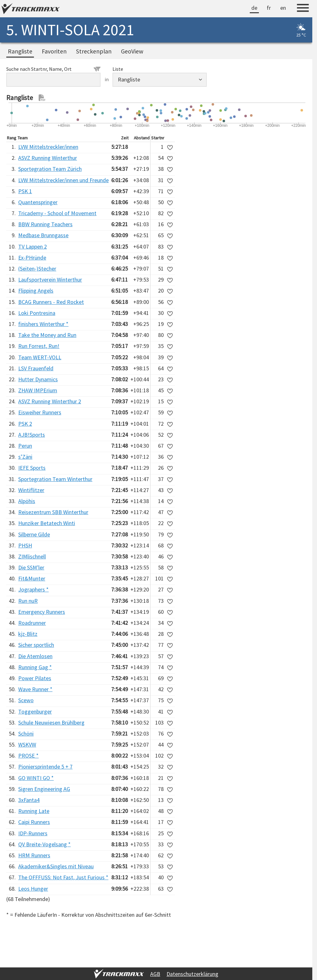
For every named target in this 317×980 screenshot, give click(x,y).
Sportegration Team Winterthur (55, 479)
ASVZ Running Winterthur (48, 158)
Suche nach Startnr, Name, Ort (53, 69)
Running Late (34, 811)
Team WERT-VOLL (40, 357)
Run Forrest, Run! (39, 346)
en (283, 8)
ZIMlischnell (32, 556)
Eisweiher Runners (40, 412)
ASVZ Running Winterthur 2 (50, 401)
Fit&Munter (32, 578)
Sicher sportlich (36, 645)
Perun (25, 446)
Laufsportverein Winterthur (50, 280)
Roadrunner (32, 623)
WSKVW (27, 745)
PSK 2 (25, 424)
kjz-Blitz (28, 634)
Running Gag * (35, 667)
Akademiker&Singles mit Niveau (56, 866)
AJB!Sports (32, 435)
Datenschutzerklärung (192, 974)
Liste (118, 69)
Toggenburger (35, 711)
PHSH (25, 545)
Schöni (26, 734)
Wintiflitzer (31, 490)
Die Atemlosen (35, 656)
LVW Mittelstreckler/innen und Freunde (63, 180)
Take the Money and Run (47, 335)
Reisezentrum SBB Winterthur (53, 512)
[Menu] (303, 9)
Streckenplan (94, 51)
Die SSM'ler (31, 567)
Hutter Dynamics (38, 379)
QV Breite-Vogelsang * (44, 844)
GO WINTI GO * (36, 778)
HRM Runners (34, 855)
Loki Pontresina (37, 313)
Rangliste (20, 51)
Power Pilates (35, 678)
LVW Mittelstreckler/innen (48, 147)
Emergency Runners (42, 612)
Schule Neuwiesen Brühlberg (51, 722)
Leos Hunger (33, 889)
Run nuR (28, 601)
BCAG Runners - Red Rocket (51, 302)
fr (269, 8)
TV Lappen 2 (33, 246)
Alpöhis (27, 501)
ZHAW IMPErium (38, 390)
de (254, 8)
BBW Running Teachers (45, 224)
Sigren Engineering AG (44, 789)
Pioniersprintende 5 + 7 (45, 767)
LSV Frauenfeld (36, 368)
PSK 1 (25, 191)
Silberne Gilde (34, 534)
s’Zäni (25, 457)
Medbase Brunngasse (43, 235)
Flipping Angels (36, 291)
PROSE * (28, 756)
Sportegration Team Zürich (50, 169)
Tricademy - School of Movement (57, 213)
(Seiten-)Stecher (37, 269)
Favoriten (54, 51)
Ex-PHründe (32, 258)
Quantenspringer (38, 202)
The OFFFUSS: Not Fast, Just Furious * (63, 877)
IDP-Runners (33, 833)
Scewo (26, 700)
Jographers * (33, 589)
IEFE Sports (32, 468)
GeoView (132, 51)
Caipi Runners (34, 822)
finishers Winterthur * (43, 324)
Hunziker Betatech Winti (47, 523)
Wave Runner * (35, 689)
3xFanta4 (29, 800)
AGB (155, 974)
